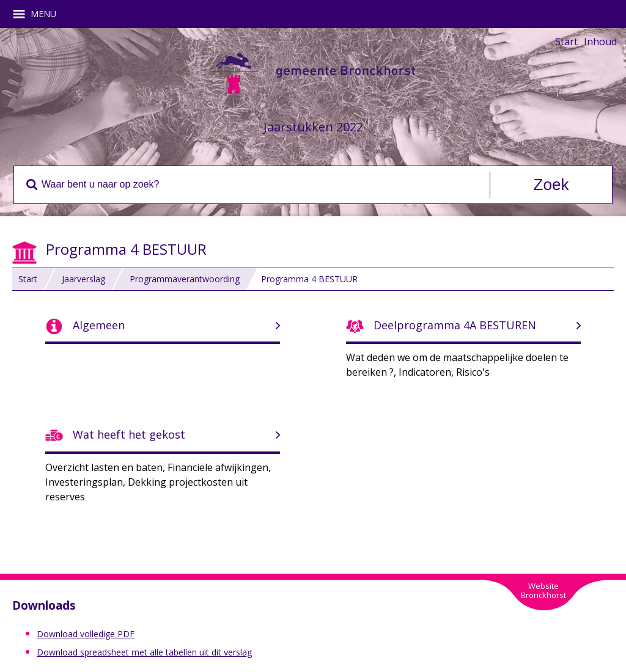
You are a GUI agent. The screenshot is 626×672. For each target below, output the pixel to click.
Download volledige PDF (86, 634)
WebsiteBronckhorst (543, 590)
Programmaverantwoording (185, 279)
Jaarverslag (83, 279)
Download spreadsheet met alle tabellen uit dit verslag (144, 652)
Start (566, 42)
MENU (39, 14)
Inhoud (600, 42)
